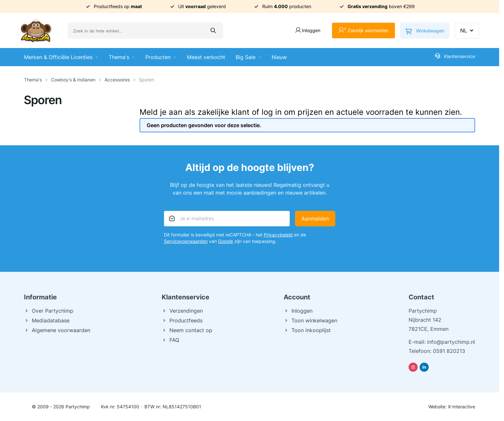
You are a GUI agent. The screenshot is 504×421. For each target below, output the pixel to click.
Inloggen (298, 311)
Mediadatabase (47, 320)
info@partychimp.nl (451, 342)
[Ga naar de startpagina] (36, 30)
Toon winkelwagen (310, 320)
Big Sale (248, 57)
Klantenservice (455, 56)
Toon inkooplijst (307, 330)
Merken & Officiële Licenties (61, 57)
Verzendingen (182, 311)
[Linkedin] (424, 367)
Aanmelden (315, 219)
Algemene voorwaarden (57, 330)
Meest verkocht (206, 57)
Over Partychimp (49, 311)
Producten (161, 57)
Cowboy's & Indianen (73, 80)
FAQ (170, 340)
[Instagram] (413, 367)
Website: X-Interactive (452, 407)
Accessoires (117, 80)
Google (226, 241)
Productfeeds (182, 320)
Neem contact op (187, 330)
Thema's (122, 57)
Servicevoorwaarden (186, 241)
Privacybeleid (278, 235)
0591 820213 (449, 351)
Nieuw (279, 57)
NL (467, 30)
